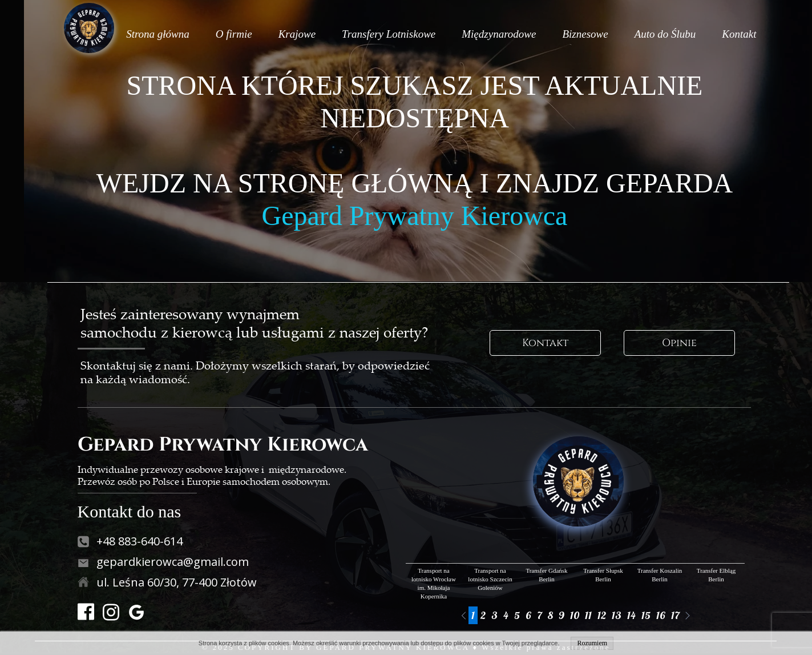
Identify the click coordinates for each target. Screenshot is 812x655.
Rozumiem (592, 643)
